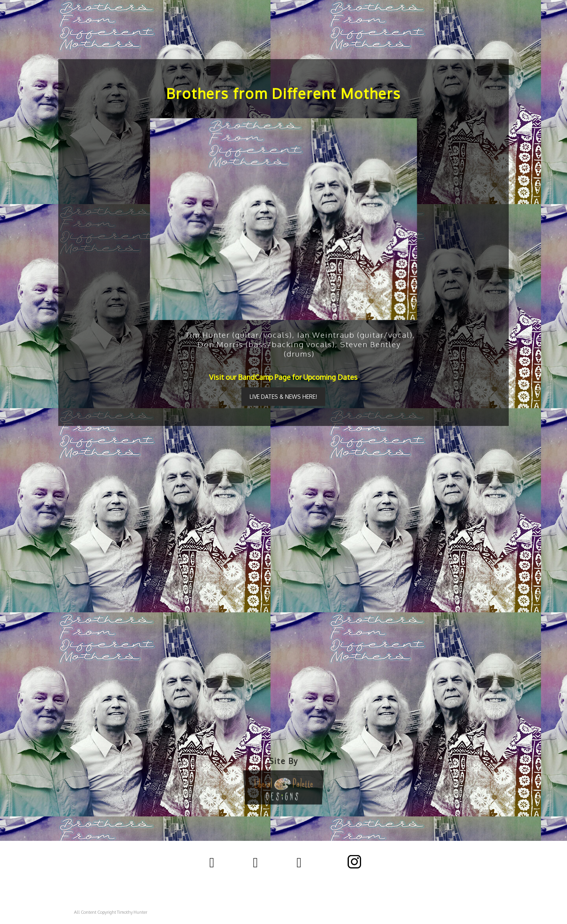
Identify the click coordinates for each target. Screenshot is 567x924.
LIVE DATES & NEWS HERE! (283, 397)
